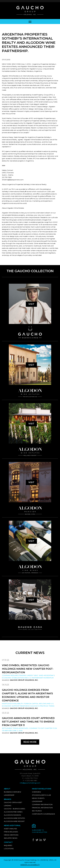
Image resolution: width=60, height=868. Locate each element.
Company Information (42, 804)
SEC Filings (37, 811)
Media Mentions (11, 835)
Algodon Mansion (12, 815)
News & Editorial (12, 825)
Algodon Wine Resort (14, 821)
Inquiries (8, 845)
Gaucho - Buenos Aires (14, 809)
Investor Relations (42, 789)
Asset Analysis (10, 829)
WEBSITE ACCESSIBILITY (30, 865)
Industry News (11, 838)
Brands (8, 799)
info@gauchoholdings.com (30, 783)
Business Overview (12, 792)
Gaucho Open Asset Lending (13, 804)
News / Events (38, 798)
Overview (36, 792)
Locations (9, 849)
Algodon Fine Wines (13, 812)
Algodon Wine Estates (14, 818)
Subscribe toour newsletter (40, 831)
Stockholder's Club (41, 795)
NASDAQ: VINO (47, 860)
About (7, 789)
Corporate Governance (43, 814)
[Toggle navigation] (30, 22)
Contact (8, 842)
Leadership (9, 795)
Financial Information (42, 808)
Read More (30, 742)
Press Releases (11, 832)
